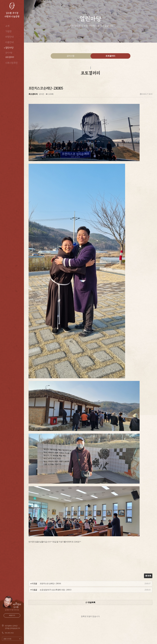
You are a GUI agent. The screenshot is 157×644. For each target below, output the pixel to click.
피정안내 (9, 37)
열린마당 (9, 48)
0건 (42, 94)
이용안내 (9, 42)
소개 (7, 26)
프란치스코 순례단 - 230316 (50, 584)
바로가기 (12, 615)
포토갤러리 (10, 57)
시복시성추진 (11, 63)
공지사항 (9, 53)
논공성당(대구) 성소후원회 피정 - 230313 (56, 590)
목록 (148, 576)
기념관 (8, 31)
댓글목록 (91, 602)
